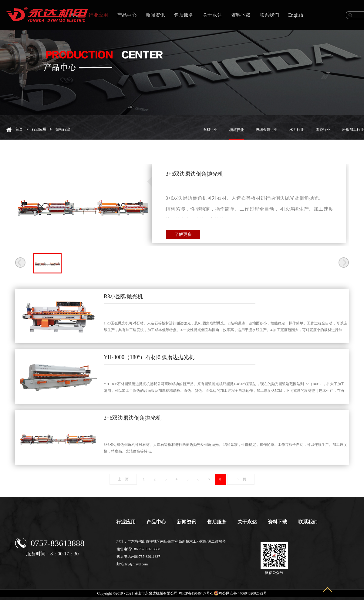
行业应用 (39, 129)
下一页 (241, 479)
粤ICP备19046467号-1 (196, 593)
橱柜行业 (63, 129)
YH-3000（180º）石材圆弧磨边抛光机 (149, 357)
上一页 (123, 479)
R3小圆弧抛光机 (123, 297)
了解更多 (183, 234)
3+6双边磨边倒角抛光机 (133, 418)
